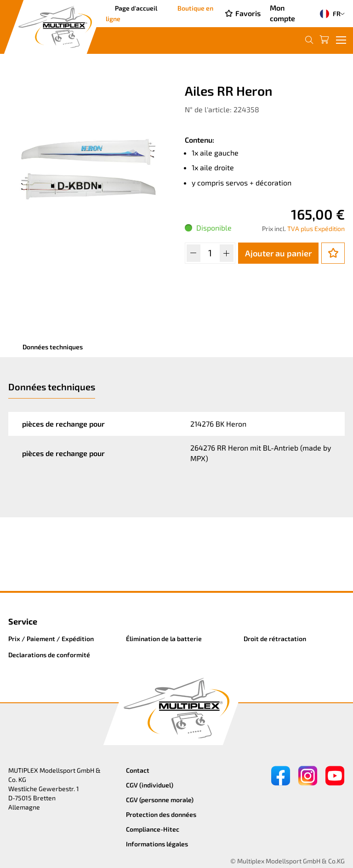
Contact (138, 770)
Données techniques (53, 347)
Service (23, 621)
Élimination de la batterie (164, 639)
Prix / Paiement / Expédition (51, 639)
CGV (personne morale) (160, 800)
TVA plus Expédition (316, 229)
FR (328, 14)
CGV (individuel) (150, 785)
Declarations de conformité (49, 655)
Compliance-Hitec (153, 829)
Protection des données (161, 814)
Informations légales (157, 844)
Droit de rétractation (275, 639)
